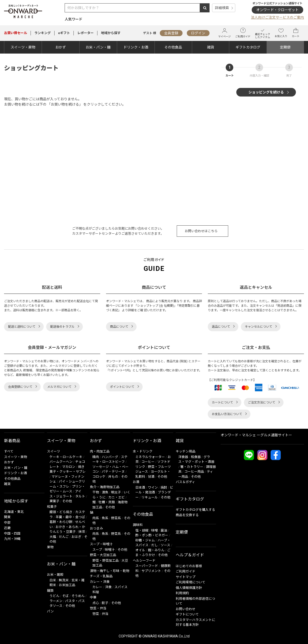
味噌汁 (110, 550)
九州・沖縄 (12, 539)
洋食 (108, 587)
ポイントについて (122, 387)
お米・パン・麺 (98, 47)
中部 (7, 523)
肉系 (96, 518)
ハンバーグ (110, 457)
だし (155, 545)
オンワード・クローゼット (277, 10)
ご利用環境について (190, 582)
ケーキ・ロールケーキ (66, 457)
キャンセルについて (259, 327)
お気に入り (281, 33)
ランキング (43, 33)
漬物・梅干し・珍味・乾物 (110, 571)
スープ (97, 550)
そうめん (78, 596)
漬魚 (105, 492)
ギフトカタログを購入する (195, 510)
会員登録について (20, 387)
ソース (165, 545)
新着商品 (12, 441)
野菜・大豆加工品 (103, 555)
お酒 (136, 482)
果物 (50, 547)
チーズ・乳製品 (101, 576)
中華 (93, 597)
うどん (54, 596)
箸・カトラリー (192, 467)
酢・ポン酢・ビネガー (152, 535)
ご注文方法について (262, 402)
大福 (53, 537)
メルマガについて (59, 387)
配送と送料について (22, 327)
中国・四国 (12, 533)
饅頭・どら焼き (61, 512)
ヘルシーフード (144, 560)
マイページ (224, 33)
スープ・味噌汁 (101, 544)
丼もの (113, 477)
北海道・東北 (14, 512)
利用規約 (182, 593)
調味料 (138, 525)
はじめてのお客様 (189, 566)
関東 (7, 517)
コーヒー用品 (194, 472)
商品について (119, 327)
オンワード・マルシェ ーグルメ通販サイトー (256, 435)
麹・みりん (156, 550)
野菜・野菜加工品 (106, 560)
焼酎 (164, 487)
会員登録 (171, 33)
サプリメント (151, 571)
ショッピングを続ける (266, 92)
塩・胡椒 (142, 530)
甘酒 (151, 477)
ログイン (198, 33)
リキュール (150, 497)
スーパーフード (147, 566)
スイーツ (54, 451)
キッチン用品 (186, 451)
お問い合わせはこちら (201, 231)
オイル (140, 550)
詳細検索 (222, 8)
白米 (53, 580)
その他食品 (173, 47)
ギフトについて (187, 614)
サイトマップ (186, 577)
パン (50, 611)
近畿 (7, 528)
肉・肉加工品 (100, 451)
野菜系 (116, 518)
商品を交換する (187, 515)
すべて (9, 451)
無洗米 (64, 580)
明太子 (116, 492)
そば (65, 596)
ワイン (153, 487)
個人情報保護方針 (189, 588)
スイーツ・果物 (23, 47)
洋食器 (183, 457)
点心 (96, 603)
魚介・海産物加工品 (105, 487)
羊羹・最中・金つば (70, 517)
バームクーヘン (61, 462)
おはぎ (76, 537)
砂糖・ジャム (145, 540)
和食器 (196, 457)
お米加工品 (67, 585)
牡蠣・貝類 (107, 502)
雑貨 (211, 47)
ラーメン (56, 601)
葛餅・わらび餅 (61, 522)
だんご (64, 537)
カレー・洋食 (100, 582)
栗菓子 (54, 501)
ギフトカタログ (248, 47)
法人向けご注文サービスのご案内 (277, 17)
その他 (67, 501)
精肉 (96, 457)
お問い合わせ (186, 609)
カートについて (222, 402)
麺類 (50, 591)
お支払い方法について (227, 414)
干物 (96, 492)
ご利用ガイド (243, 33)
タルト (80, 496)
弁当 (105, 614)
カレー (97, 587)
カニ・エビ (117, 497)
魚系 (105, 518)
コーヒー (148, 462)
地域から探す (111, 33)
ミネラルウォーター (150, 457)
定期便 (285, 47)
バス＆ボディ (185, 482)
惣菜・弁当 (98, 608)
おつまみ (96, 528)
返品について (221, 327)
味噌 (155, 530)
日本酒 (140, 487)
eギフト (64, 33)
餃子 (105, 603)
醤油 (164, 530)
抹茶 (82, 532)
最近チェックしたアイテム (263, 33)
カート (296, 33)
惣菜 (96, 614)
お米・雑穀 (55, 575)
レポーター (85, 33)
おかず (61, 47)
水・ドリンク (143, 451)
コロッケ (99, 477)
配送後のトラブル (62, 327)
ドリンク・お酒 (136, 47)
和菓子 (52, 507)
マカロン (69, 467)
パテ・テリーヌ (113, 472)
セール (16, 33)
